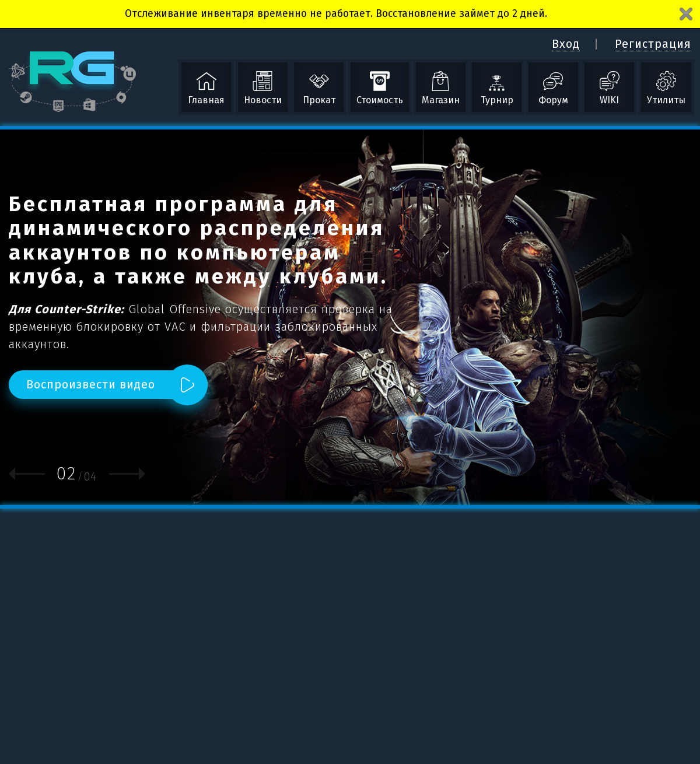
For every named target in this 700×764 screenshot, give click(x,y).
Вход (566, 44)
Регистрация (653, 44)
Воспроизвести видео (91, 384)
